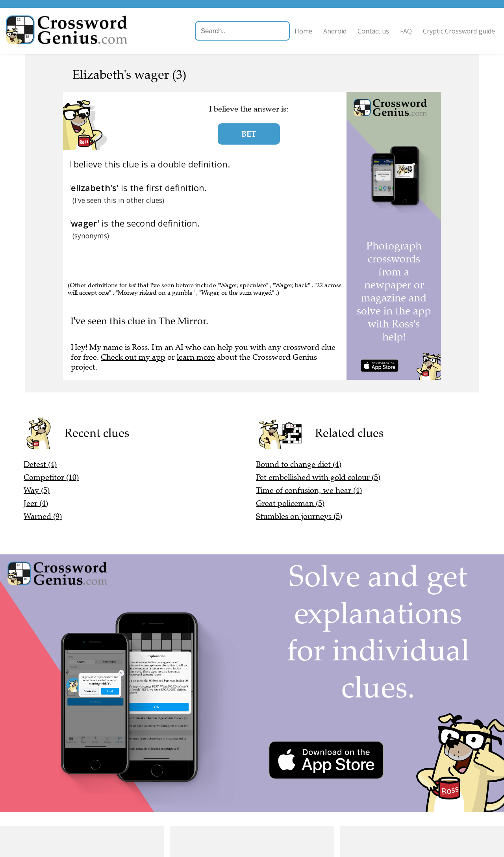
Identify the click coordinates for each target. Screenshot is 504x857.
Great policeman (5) (290, 503)
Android (320, 31)
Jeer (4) (36, 503)
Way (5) (37, 490)
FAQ (391, 31)
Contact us (359, 31)
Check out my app (133, 357)
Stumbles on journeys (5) (299, 516)
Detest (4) (40, 464)
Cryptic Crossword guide (444, 31)
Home (289, 31)
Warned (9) (43, 516)
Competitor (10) (51, 477)
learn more (196, 357)
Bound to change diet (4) (299, 464)
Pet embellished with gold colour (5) (318, 477)
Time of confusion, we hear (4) (309, 490)
